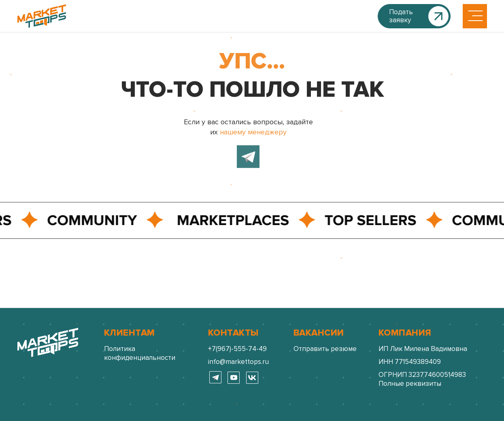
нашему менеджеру (253, 131)
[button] (414, 16)
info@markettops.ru (238, 362)
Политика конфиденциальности (140, 353)
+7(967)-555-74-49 (237, 349)
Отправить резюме (325, 349)
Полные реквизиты (410, 384)
